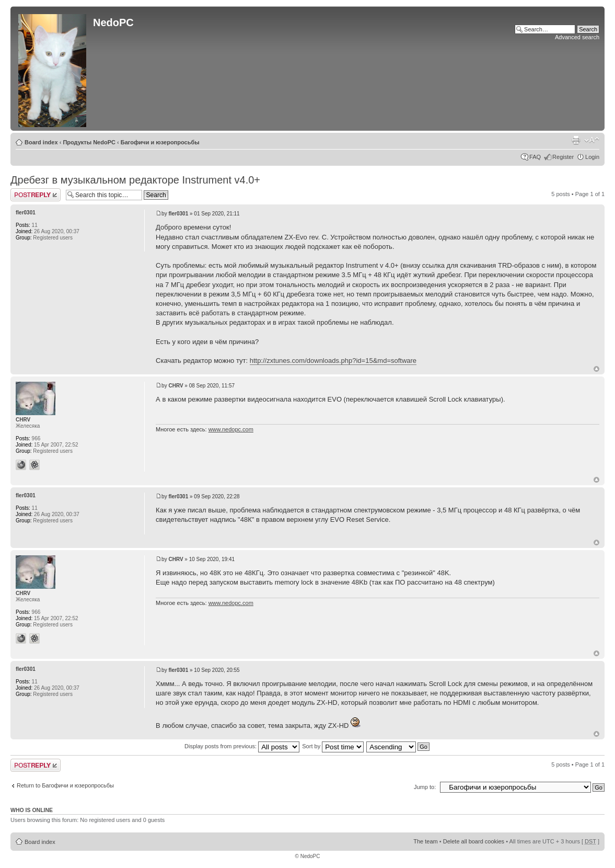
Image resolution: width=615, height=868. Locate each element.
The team (425, 841)
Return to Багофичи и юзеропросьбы (65, 785)
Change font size (592, 140)
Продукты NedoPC (89, 142)
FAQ (535, 157)
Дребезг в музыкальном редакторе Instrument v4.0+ (135, 180)
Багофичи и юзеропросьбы (160, 142)
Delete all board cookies (474, 841)
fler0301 (178, 214)
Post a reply (36, 195)
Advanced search (577, 37)
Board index (41, 142)
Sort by (333, 746)
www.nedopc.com (231, 429)
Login (592, 157)
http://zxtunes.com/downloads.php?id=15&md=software (333, 361)
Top (596, 369)
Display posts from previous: (242, 746)
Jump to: (425, 787)
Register (563, 157)
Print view (576, 140)
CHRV (176, 386)
